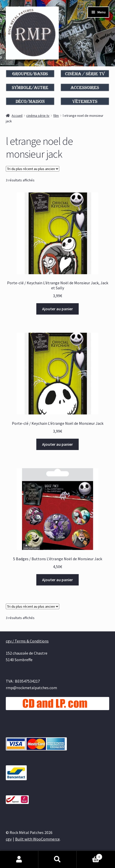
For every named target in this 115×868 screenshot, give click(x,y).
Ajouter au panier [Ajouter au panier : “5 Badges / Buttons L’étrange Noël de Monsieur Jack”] (57, 580)
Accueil (17, 116)
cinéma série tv (38, 116)
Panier (90, 856)
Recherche (57, 859)
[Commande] (33, 169)
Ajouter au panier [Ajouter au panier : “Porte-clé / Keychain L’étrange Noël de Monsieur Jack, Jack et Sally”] (57, 309)
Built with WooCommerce (37, 839)
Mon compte (19, 859)
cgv (9, 839)
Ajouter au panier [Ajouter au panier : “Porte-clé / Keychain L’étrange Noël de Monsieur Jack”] (57, 444)
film (56, 116)
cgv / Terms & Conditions (27, 641)
